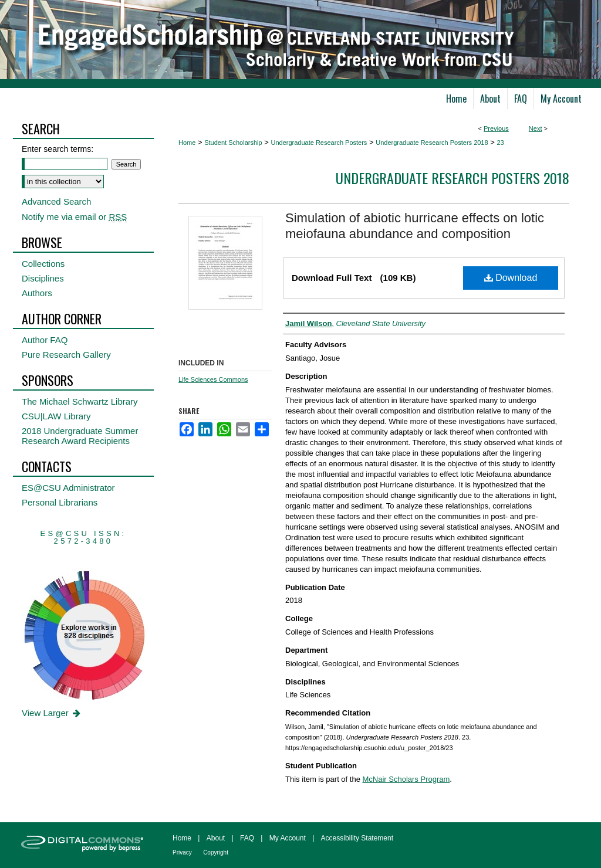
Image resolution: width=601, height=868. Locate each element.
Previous (496, 128)
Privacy (182, 852)
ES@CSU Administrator (68, 488)
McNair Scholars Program (406, 779)
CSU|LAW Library (56, 416)
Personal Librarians (60, 502)
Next (536, 128)
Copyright (216, 852)
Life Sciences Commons (213, 379)
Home (187, 143)
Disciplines (43, 278)
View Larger (52, 713)
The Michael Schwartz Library (80, 401)
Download (511, 278)
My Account (288, 838)
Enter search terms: (58, 149)
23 (500, 143)
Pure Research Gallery (66, 355)
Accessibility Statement (357, 838)
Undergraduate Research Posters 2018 (432, 143)
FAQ (247, 838)
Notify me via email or (74, 217)
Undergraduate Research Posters (319, 143)
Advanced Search (56, 201)
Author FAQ (45, 340)
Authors (37, 293)
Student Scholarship (233, 143)
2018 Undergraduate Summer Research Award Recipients (80, 436)
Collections (43, 264)
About (216, 838)
